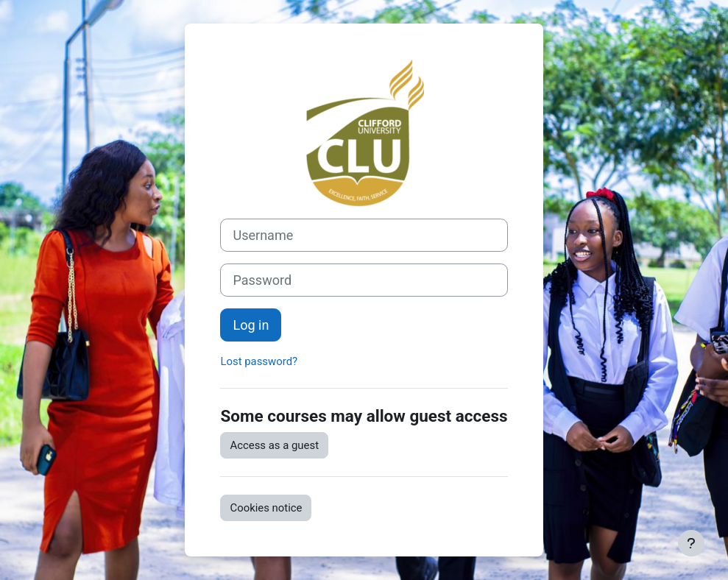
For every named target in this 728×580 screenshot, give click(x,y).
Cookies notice (266, 508)
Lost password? (259, 361)
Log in (251, 325)
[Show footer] (691, 543)
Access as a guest (274, 445)
